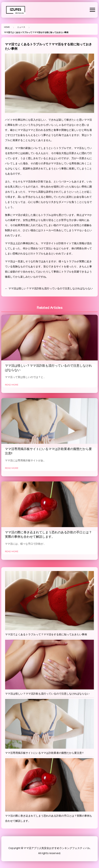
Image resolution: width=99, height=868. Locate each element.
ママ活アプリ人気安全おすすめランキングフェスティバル (57, 848)
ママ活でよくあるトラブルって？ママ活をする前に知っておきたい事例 (46, 634)
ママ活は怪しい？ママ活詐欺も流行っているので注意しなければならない (51, 288)
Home (7, 27)
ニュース (21, 27)
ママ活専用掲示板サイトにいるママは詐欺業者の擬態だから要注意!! (44, 753)
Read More (12, 385)
